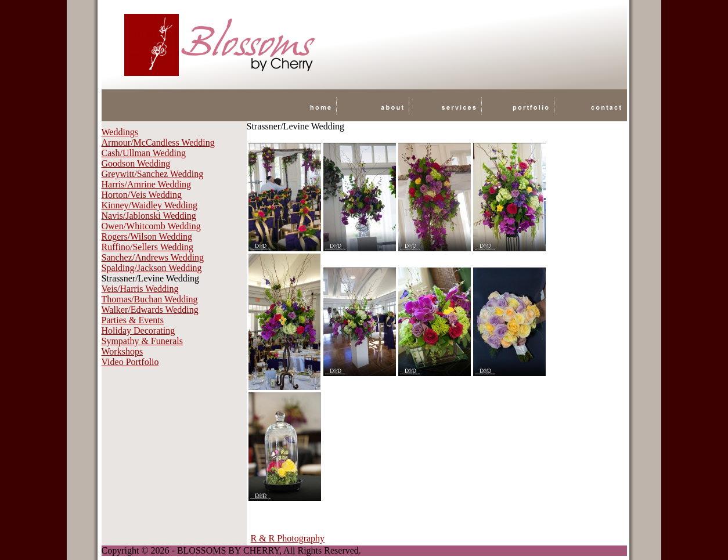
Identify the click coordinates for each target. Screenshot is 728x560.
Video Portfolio (130, 362)
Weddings (120, 132)
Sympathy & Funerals (142, 341)
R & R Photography (288, 538)
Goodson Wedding (136, 163)
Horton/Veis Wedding (142, 195)
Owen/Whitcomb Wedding (151, 226)
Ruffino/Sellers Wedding (148, 247)
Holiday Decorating (138, 330)
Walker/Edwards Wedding (150, 310)
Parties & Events (133, 320)
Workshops (122, 351)
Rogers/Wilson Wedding (147, 236)
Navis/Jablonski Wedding (149, 216)
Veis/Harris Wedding (140, 289)
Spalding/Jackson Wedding (152, 268)
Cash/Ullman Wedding (144, 153)
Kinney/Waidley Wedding (150, 205)
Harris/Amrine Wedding (146, 184)
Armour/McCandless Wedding (158, 142)
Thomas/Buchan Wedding (150, 299)
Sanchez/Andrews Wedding (153, 257)
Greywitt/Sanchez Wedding (153, 174)
